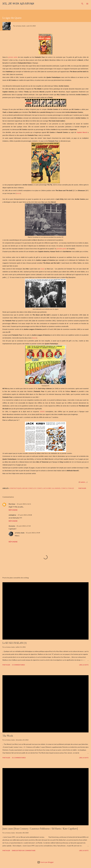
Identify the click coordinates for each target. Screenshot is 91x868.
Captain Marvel (82, 132)
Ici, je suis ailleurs (18, 4)
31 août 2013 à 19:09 (33, 533)
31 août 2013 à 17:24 (24, 526)
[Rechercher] (82, 4)
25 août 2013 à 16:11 (24, 504)
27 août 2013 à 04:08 (25, 515)
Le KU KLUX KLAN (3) (15, 643)
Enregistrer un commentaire (24, 850)
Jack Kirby (47, 488)
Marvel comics (61, 488)
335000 (42, 412)
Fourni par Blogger (45, 862)
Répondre (13, 510)
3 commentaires (18, 665)
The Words (8, 736)
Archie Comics (28, 488)
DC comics (38, 488)
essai (42, 269)
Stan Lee (71, 488)
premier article (13, 57)
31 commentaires (19, 758)
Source (34, 338)
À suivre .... (83, 482)
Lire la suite (84, 665)
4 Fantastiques (15, 488)
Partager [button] (82, 488)
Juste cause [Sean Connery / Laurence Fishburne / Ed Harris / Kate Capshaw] (40, 829)
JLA (53, 488)
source (18, 193)
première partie (61, 249)
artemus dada (20, 533)
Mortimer (12, 504)
